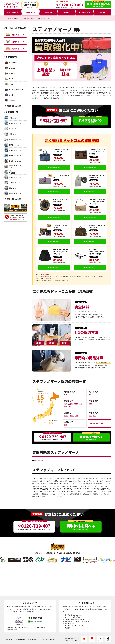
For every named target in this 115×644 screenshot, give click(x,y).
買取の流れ (49, 12)
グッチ (9, 84)
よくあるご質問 (84, 12)
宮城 (90, 395)
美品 (56, 180)
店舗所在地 (21, 639)
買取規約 (33, 639)
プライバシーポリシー (48, 639)
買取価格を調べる (54, 167)
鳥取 (94, 416)
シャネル (10, 73)
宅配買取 (13, 49)
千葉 (81, 404)
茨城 (70, 406)
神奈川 (76, 404)
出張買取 (13, 35)
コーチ (9, 79)
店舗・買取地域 (12, 12)
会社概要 (9, 639)
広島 (90, 416)
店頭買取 (13, 42)
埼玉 (66, 406)
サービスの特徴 (81, 302)
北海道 (66, 395)
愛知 (90, 404)
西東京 (70, 404)
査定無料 (52, 110)
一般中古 (58, 155)
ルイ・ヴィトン (12, 63)
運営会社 (103, 12)
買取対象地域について (97, 423)
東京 (66, 404)
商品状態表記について (48, 274)
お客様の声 (66, 12)
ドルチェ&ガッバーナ (14, 90)
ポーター (10, 100)
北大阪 (66, 416)
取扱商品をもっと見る (14, 106)
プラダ (9, 95)
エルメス (10, 68)
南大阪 (72, 416)
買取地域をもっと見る (14, 199)
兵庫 (77, 416)
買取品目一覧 (30, 12)
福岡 (66, 425)
